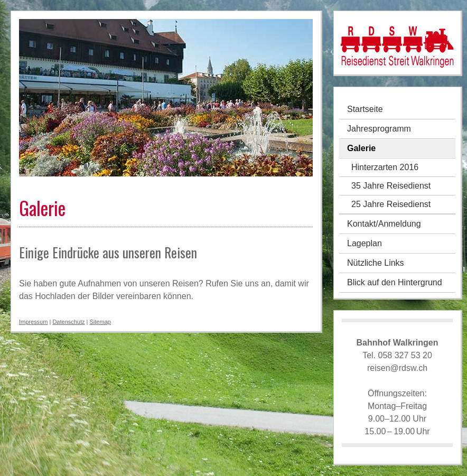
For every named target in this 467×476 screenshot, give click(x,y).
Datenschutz (68, 322)
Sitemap (100, 322)
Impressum (33, 322)
